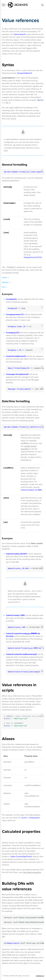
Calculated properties (32, 872)
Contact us (40, 976)
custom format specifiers (29, 447)
